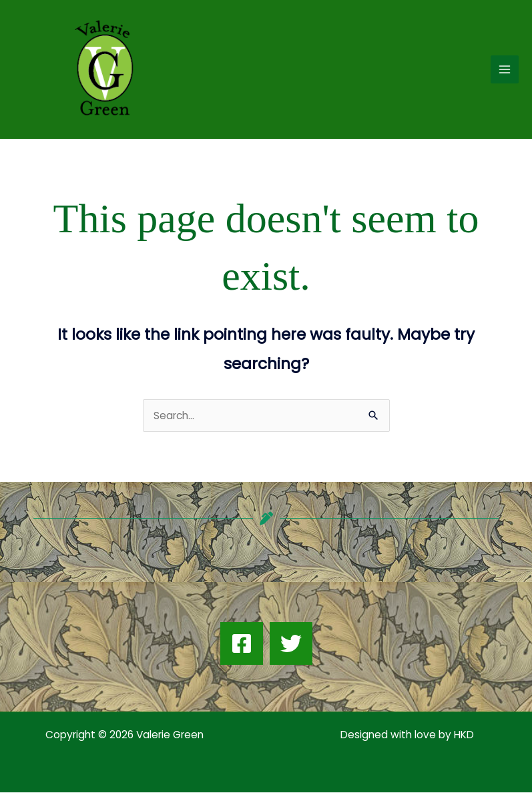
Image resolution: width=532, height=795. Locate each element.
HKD (463, 737)
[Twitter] (291, 646)
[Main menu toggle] (505, 71)
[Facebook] (242, 646)
